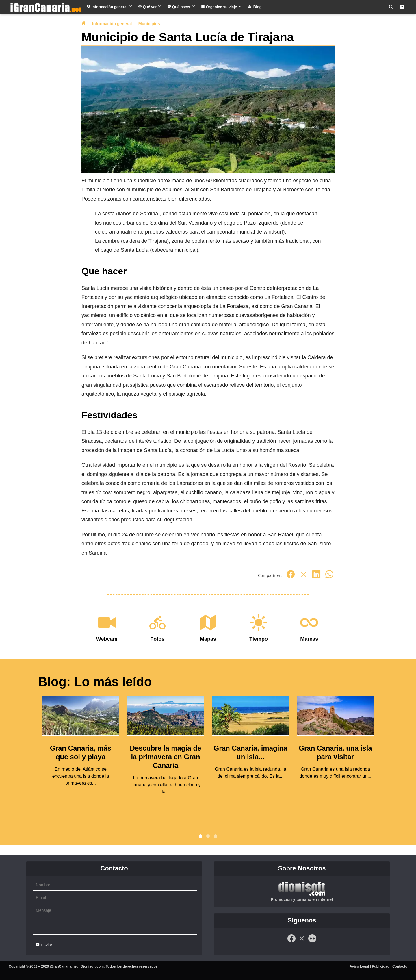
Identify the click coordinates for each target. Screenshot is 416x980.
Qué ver (150, 7)
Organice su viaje (221, 7)
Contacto (400, 966)
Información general (109, 7)
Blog (255, 7)
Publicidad (381, 966)
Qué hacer (181, 7)
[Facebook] (291, 577)
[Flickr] (312, 942)
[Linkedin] (316, 577)
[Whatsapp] (329, 577)
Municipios (149, 24)
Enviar (44, 945)
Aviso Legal (359, 966)
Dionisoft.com (92, 966)
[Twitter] (304, 577)
